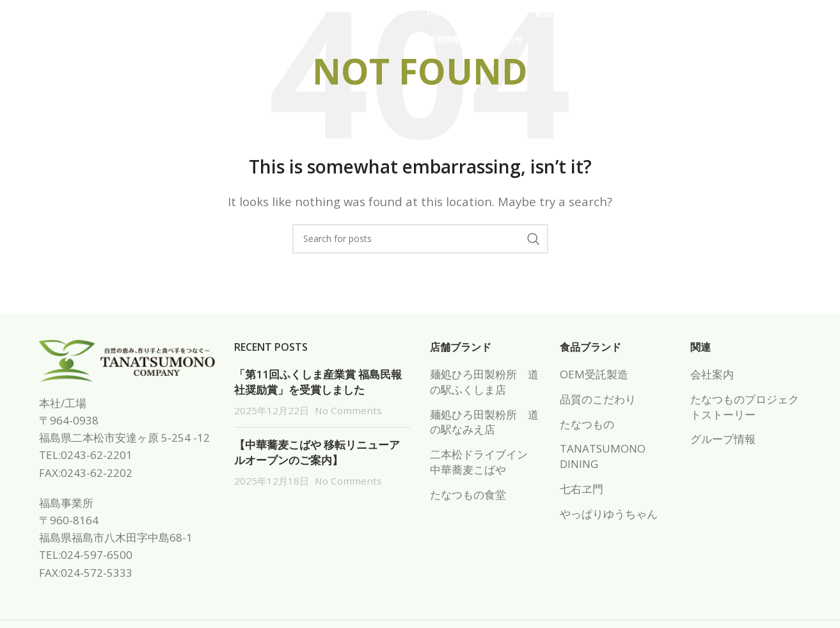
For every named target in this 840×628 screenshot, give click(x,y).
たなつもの (587, 424)
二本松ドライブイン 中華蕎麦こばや (484, 462)
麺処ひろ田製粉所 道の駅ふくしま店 (484, 382)
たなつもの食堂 (468, 495)
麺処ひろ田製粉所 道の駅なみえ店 (484, 422)
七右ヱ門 (582, 489)
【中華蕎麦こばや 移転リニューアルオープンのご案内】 (317, 452)
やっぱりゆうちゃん (609, 514)
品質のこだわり (598, 399)
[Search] (420, 239)
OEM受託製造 (594, 374)
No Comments (348, 410)
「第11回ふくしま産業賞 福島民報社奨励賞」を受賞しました (318, 382)
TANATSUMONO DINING (603, 456)
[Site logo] (127, 31)
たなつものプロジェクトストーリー (745, 407)
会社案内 (712, 374)
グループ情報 (723, 439)
